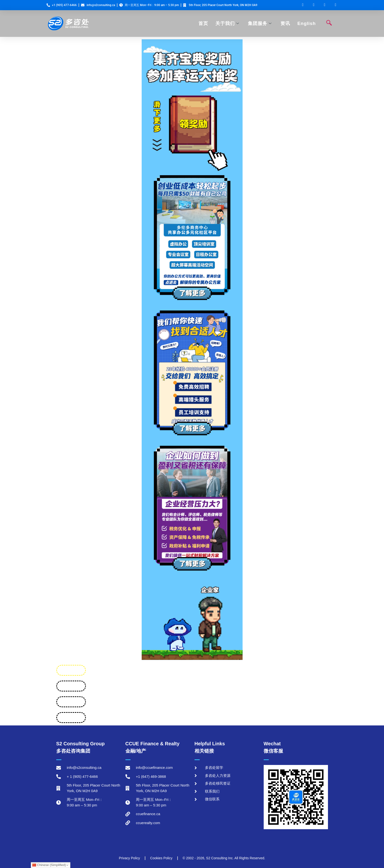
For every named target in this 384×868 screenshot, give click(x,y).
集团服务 (260, 23)
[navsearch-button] (329, 24)
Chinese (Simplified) (49, 865)
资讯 (285, 23)
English (307, 23)
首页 (203, 23)
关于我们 (227, 23)
